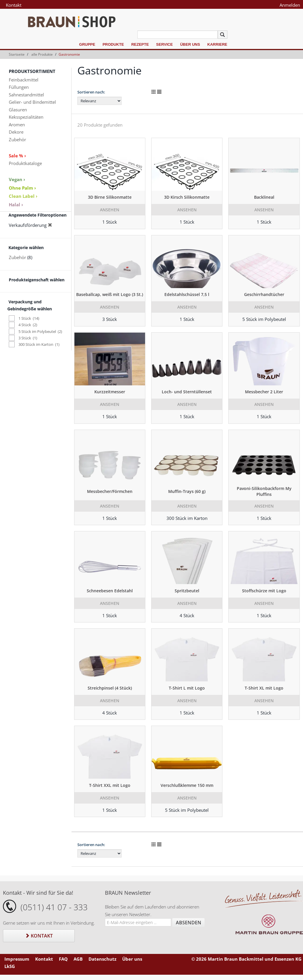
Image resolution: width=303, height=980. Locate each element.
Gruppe (87, 44)
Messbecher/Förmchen (110, 491)
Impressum (17, 959)
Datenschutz (102, 959)
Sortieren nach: (91, 92)
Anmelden (290, 5)
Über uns (190, 44)
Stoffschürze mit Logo (264, 591)
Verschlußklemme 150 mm (187, 785)
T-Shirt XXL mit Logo (110, 785)
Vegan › (17, 179)
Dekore (16, 132)
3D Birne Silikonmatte (110, 197)
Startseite (17, 54)
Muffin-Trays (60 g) (187, 491)
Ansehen (110, 210)
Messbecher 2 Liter (264, 392)
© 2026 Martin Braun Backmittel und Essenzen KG (246, 959)
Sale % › (17, 156)
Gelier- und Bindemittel (32, 102)
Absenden (189, 923)
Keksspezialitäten (26, 117)
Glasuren (18, 110)
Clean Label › (23, 196)
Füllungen (19, 87)
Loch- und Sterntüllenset (187, 392)
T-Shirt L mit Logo (187, 688)
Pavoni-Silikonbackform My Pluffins (264, 491)
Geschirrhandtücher (264, 294)
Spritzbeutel (187, 591)
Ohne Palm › (22, 188)
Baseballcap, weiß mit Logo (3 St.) (110, 294)
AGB (78, 959)
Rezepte (140, 44)
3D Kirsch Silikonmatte (187, 197)
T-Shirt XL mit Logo (264, 688)
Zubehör (17, 139)
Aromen (17, 125)
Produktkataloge (25, 163)
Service (165, 44)
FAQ (63, 959)
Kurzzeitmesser (110, 392)
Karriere (217, 44)
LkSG (10, 966)
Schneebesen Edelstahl (110, 591)
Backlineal (264, 197)
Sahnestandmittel (26, 95)
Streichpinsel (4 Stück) (110, 688)
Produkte (113, 44)
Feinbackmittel (24, 80)
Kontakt (14, 5)
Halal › (16, 205)
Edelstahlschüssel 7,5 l (187, 294)
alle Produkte (42, 54)
